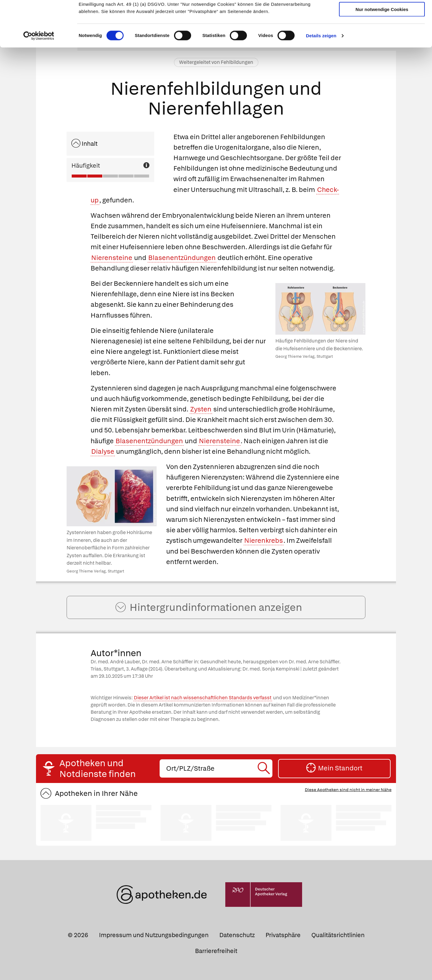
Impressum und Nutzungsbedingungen (154, 935)
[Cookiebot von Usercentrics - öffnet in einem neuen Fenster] (39, 75)
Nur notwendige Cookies (382, 48)
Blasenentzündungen (182, 258)
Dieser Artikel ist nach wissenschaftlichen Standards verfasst (203, 698)
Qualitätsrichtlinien (338, 935)
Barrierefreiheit (216, 951)
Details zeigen (321, 75)
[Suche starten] (264, 768)
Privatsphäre (283, 935)
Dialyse (103, 451)
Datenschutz (237, 935)
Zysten (201, 409)
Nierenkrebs (264, 541)
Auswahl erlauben (382, 32)
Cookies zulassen (382, 15)
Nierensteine (112, 258)
